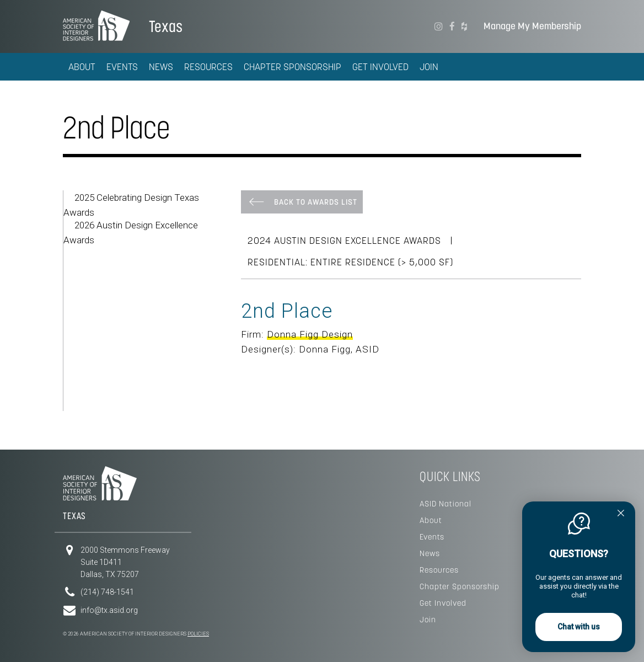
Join (429, 67)
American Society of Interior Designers (96, 25)
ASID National (446, 504)
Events (432, 537)
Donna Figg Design (310, 334)
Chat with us (579, 627)
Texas (166, 26)
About (431, 520)
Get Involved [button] (380, 67)
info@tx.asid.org (109, 610)
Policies (198, 634)
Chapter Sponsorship (460, 586)
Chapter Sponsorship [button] (293, 67)
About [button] (82, 67)
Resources (439, 570)
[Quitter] (621, 514)
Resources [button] (208, 67)
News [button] (161, 67)
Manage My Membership (532, 26)
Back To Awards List (316, 202)
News (430, 553)
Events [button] (122, 67)
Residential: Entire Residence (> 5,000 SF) (350, 262)
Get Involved (443, 603)
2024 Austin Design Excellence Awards (344, 241)
